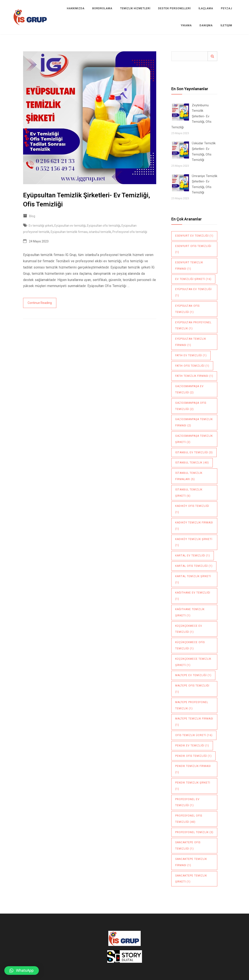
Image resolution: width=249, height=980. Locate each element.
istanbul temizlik (100, 232)
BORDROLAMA (102, 8)
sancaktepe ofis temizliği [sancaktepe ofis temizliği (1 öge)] (188, 846)
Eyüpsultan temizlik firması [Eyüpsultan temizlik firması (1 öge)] (191, 342)
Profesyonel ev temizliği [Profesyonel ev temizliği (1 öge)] (187, 802)
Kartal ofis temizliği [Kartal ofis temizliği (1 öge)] (194, 566)
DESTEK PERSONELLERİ (174, 8)
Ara (212, 56)
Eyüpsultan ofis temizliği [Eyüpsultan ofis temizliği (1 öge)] (187, 309)
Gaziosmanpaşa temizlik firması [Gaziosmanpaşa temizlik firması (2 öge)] (194, 422)
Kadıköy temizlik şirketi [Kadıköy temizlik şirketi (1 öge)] (194, 542)
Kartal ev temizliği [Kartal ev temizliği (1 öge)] (193, 556)
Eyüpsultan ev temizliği (70, 226)
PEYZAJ (227, 8)
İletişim (226, 25)
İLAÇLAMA (206, 8)
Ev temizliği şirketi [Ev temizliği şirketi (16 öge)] (193, 279)
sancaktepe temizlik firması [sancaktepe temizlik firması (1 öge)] (191, 862)
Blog (32, 216)
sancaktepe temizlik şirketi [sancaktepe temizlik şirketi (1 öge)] (191, 879)
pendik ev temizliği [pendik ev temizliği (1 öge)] (192, 746)
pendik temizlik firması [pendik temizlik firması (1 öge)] (193, 769)
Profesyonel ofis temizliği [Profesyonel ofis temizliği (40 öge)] (189, 819)
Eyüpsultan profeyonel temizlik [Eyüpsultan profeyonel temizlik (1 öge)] (193, 326)
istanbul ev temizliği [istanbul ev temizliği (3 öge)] (194, 452)
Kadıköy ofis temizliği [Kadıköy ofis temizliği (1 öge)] (192, 509)
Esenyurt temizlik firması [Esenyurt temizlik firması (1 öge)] (189, 266)
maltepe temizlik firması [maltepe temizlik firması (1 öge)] (194, 722)
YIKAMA (186, 25)
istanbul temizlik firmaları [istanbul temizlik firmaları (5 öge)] (189, 476)
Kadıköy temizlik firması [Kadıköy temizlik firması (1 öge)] (194, 526)
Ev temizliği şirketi (41, 226)
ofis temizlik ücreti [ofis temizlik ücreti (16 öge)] (194, 735)
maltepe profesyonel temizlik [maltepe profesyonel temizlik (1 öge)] (192, 705)
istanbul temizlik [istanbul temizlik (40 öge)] (192, 463)
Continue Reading (40, 303)
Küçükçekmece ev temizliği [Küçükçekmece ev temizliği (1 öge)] (189, 629)
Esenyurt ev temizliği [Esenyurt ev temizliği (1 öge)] (194, 236)
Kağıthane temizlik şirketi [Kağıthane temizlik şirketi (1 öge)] (190, 612)
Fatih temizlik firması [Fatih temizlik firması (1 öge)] (194, 376)
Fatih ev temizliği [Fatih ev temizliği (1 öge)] (191, 355)
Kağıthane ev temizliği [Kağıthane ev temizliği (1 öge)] (193, 596)
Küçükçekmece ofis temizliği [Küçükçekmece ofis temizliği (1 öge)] (190, 645)
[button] (22, 971)
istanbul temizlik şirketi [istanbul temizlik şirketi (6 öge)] (189, 493)
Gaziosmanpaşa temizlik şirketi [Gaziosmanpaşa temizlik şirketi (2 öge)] (194, 439)
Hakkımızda (76, 8)
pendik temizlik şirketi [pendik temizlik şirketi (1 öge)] (193, 786)
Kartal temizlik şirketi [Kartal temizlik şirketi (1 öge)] (193, 579)
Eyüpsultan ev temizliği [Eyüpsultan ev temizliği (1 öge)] (193, 292)
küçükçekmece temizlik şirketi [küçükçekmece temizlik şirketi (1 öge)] (193, 662)
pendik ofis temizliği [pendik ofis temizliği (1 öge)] (193, 756)
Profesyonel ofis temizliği (130, 232)
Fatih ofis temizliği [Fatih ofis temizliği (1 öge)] (192, 366)
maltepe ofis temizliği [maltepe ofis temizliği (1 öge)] (192, 689)
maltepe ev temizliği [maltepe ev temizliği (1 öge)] (193, 675)
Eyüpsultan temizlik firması (69, 232)
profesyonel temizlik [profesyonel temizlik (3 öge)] (194, 832)
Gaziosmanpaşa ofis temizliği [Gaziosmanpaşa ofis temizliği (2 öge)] (191, 406)
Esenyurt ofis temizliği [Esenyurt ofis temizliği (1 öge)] (193, 249)
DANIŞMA (206, 25)
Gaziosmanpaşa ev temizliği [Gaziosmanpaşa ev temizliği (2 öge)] (189, 389)
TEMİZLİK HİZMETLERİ (135, 8)
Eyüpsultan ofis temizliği (104, 226)
